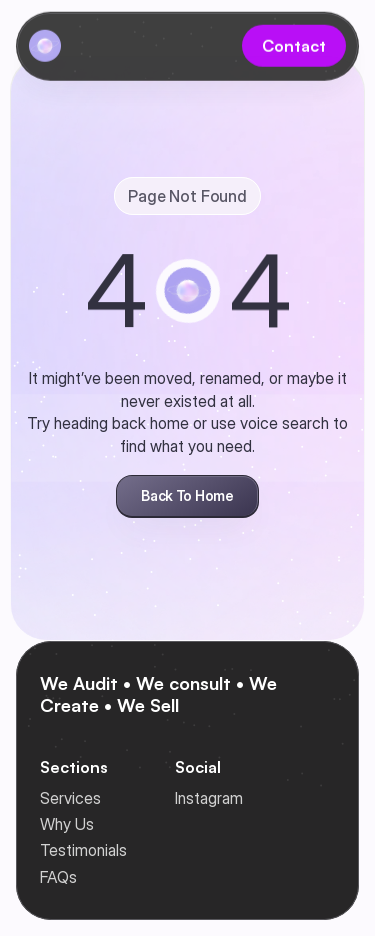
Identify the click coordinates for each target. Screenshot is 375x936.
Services (70, 798)
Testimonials (83, 850)
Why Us (67, 824)
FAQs (58, 877)
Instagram (209, 798)
